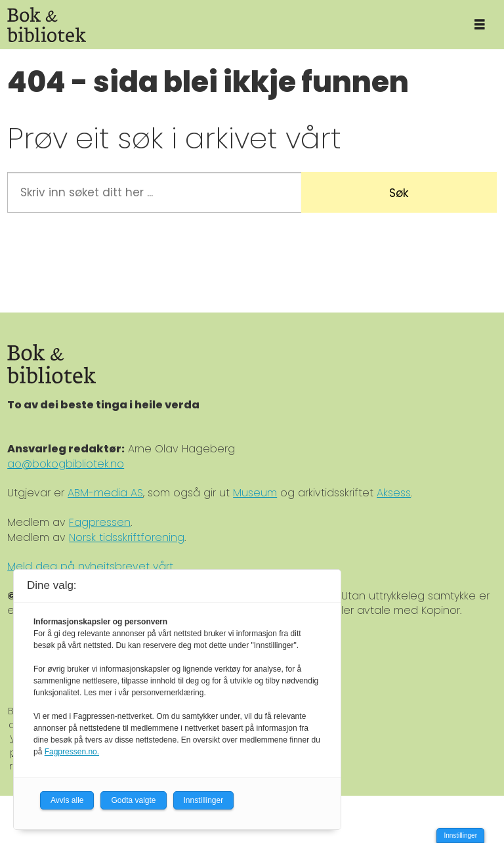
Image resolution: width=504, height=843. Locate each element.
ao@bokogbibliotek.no (66, 464)
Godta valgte (133, 800)
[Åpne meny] (480, 25)
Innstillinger (460, 835)
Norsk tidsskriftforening (127, 537)
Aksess (394, 493)
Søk (399, 193)
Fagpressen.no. (72, 752)
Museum (255, 493)
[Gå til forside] (47, 25)
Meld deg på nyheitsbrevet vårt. (91, 566)
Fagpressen (100, 522)
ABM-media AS (105, 493)
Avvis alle (67, 800)
